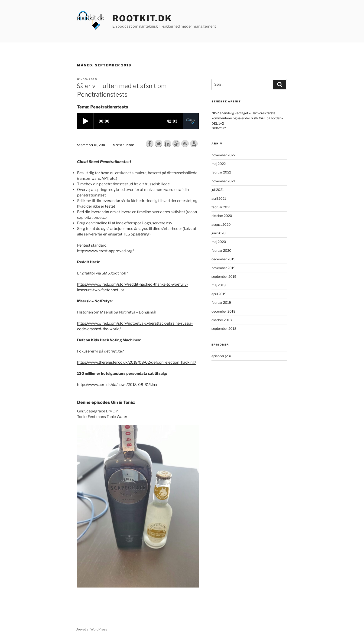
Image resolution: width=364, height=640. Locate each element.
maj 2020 (219, 242)
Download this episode (194, 144)
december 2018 (223, 311)
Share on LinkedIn (167, 144)
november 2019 (223, 268)
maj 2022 (219, 164)
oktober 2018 (222, 320)
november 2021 (223, 181)
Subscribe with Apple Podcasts (176, 144)
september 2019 (224, 276)
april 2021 (219, 198)
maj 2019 (219, 285)
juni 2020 (219, 233)
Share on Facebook (150, 144)
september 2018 (224, 328)
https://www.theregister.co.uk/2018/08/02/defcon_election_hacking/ (136, 362)
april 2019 (219, 294)
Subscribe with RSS (185, 144)
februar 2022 (221, 172)
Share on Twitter (159, 144)
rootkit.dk (142, 18)
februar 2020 (221, 250)
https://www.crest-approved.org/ (105, 251)
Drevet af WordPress (91, 629)
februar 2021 (221, 207)
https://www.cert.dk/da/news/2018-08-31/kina (117, 385)
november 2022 (223, 155)
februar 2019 (221, 302)
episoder (218, 356)
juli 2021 (218, 190)
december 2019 (223, 259)
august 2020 (221, 224)
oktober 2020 (222, 216)
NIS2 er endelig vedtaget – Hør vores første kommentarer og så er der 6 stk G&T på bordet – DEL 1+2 (247, 118)
